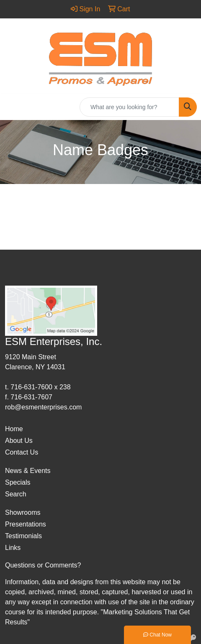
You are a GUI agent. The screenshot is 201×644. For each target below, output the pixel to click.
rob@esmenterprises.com (43, 407)
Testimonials (23, 536)
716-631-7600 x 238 (40, 387)
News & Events (28, 471)
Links (13, 548)
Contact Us (22, 452)
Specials (18, 482)
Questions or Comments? (43, 565)
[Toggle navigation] (13, 107)
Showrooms (23, 512)
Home (14, 429)
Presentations (26, 524)
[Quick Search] (129, 107)
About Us (19, 441)
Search (16, 494)
